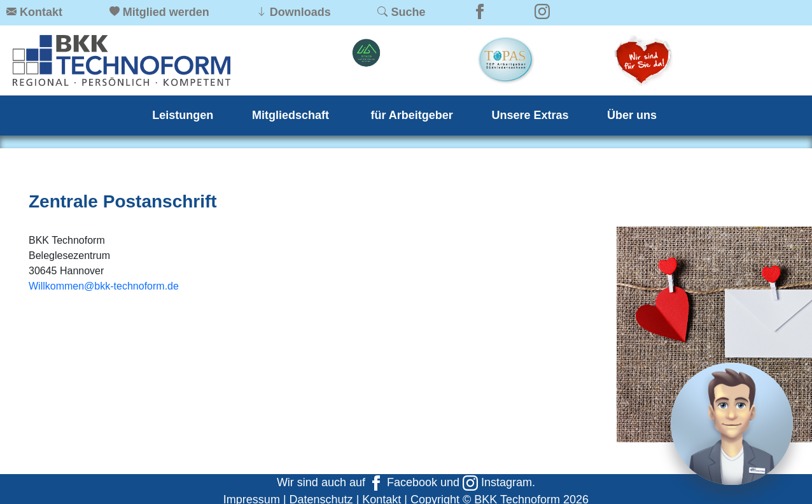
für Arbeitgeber (412, 115)
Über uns (632, 115)
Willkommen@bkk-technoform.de (104, 286)
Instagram (497, 482)
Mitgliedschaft (292, 115)
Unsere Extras (530, 115)
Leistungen (183, 115)
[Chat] (732, 424)
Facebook (403, 482)
